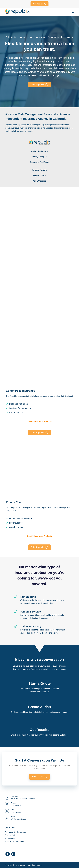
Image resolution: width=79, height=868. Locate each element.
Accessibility (10, 838)
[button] (40, 777)
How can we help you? (14, 841)
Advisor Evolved (36, 865)
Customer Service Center (15, 832)
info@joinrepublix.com (19, 819)
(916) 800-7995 (16, 812)
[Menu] (73, 12)
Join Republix (40, 4)
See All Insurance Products (40, 421)
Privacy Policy (11, 835)
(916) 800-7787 (16, 805)
